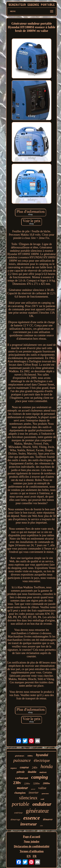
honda (47, 766)
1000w (30, 756)
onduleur (42, 804)
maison (43, 772)
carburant (22, 778)
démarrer (48, 819)
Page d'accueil (32, 837)
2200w (27, 784)
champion (20, 793)
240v (35, 768)
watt (42, 799)
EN (29, 856)
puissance (22, 760)
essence (32, 818)
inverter (34, 793)
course (24, 767)
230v (17, 783)
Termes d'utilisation (32, 851)
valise (42, 788)
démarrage (15, 820)
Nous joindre (32, 842)
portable (21, 804)
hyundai (42, 755)
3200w (37, 783)
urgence (14, 768)
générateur (37, 811)
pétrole (21, 772)
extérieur (18, 813)
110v (41, 826)
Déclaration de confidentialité (32, 846)
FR (35, 856)
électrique (42, 760)
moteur (22, 788)
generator (45, 793)
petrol (33, 789)
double (32, 772)
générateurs (20, 756)
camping (40, 777)
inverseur (29, 824)
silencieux (28, 798)
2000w (46, 783)
